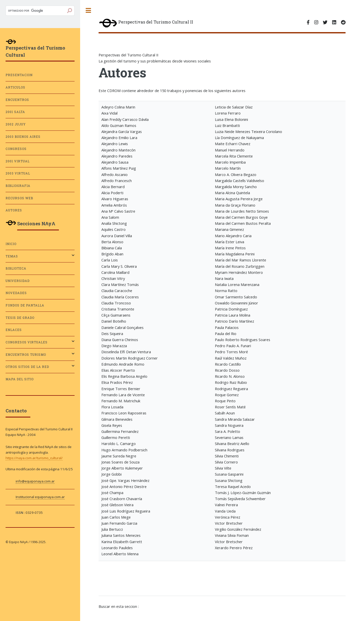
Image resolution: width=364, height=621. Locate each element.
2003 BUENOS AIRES (23, 137)
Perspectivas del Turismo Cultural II (146, 23)
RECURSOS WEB (19, 198)
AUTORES (14, 210)
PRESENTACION (19, 75)
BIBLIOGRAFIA (18, 186)
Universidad (18, 281)
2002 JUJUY (16, 124)
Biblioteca (16, 268)
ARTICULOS (15, 87)
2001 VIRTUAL (18, 161)
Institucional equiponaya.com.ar (40, 497)
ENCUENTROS (17, 100)
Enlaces (14, 330)
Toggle (88, 10)
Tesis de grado (20, 318)
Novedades (16, 293)
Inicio (11, 244)
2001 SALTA (15, 112)
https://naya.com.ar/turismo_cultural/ (34, 458)
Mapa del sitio (20, 379)
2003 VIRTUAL (18, 173)
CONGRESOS (16, 149)
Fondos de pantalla (25, 305)
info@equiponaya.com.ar (35, 481)
